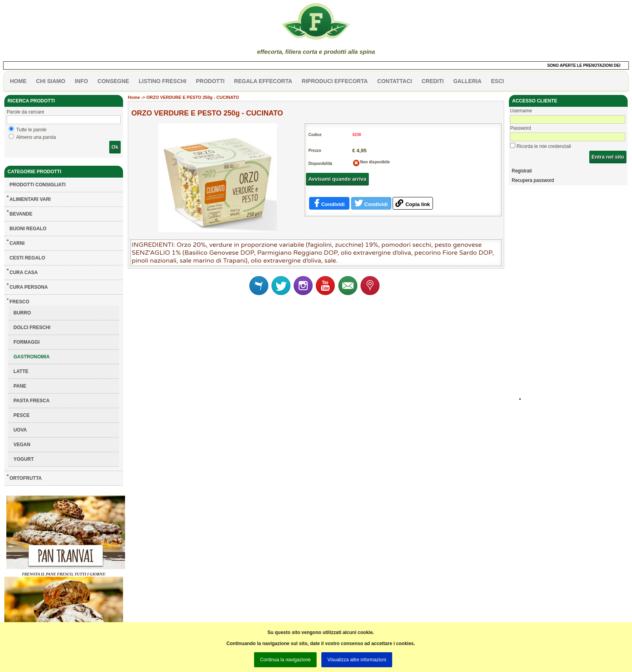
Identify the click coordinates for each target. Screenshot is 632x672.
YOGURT (24, 459)
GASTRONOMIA (31, 357)
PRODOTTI (210, 81)
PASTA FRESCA (31, 401)
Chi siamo (51, 81)
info (81, 81)
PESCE (22, 415)
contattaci (395, 81)
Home (134, 97)
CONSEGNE (113, 81)
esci (498, 81)
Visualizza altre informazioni (357, 660)
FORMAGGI (27, 342)
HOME (18, 81)
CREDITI (433, 81)
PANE (20, 386)
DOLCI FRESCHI (32, 327)
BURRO (22, 313)
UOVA (20, 430)
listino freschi (162, 81)
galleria (467, 81)
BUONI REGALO (28, 229)
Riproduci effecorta (335, 81)
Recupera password (533, 180)
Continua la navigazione (285, 660)
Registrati (522, 171)
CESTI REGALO (27, 258)
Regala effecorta (263, 81)
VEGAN (22, 445)
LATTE (21, 371)
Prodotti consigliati (38, 185)
